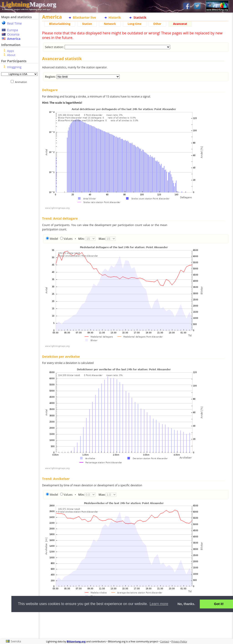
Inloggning (14, 67)
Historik (115, 17)
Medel (54, 239)
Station (87, 24)
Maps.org (29, 4)
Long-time (134, 24)
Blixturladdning (60, 24)
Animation (22, 82)
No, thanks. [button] (186, 604)
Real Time (14, 23)
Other (157, 24)
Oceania (13, 34)
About (11, 55)
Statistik (140, 17)
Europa (13, 30)
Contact (165, 641)
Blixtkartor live (84, 17)
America (14, 39)
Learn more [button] (159, 604)
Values (68, 239)
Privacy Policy (179, 641)
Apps (10, 51)
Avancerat (180, 24)
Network (110, 24)
